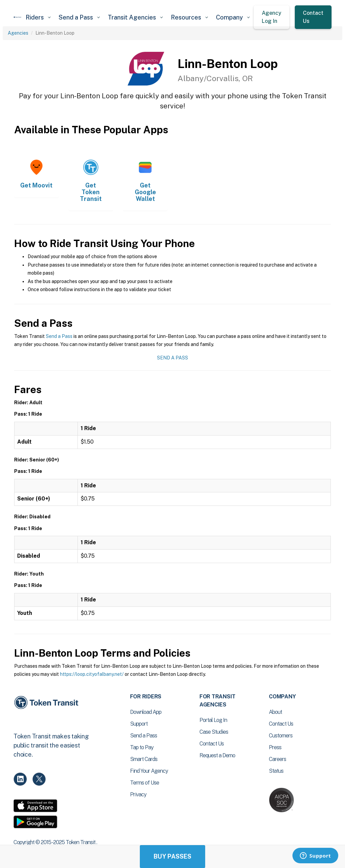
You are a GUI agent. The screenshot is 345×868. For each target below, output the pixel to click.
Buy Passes (172, 856)
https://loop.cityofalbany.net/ (92, 674)
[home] (18, 17)
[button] (38, 17)
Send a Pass (59, 336)
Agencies (18, 33)
